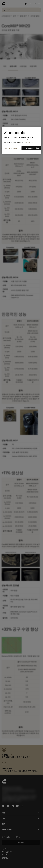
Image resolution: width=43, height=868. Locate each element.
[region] (21, 140)
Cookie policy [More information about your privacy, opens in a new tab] (29, 142)
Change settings (11, 148)
